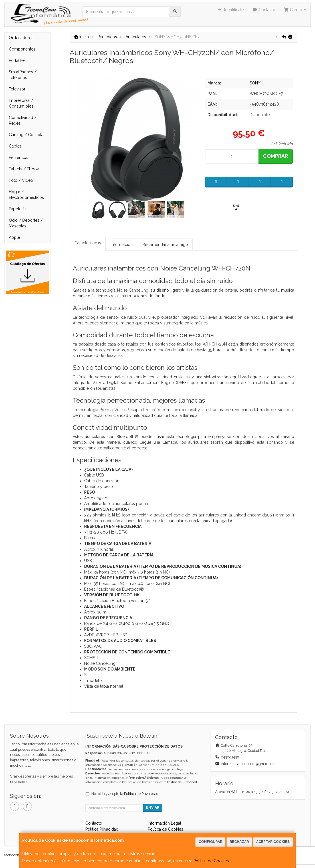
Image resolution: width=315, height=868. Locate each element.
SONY (255, 83)
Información (122, 245)
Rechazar (239, 842)
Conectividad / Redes (23, 120)
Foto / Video (21, 180)
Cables (15, 146)
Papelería (17, 209)
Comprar (275, 156)
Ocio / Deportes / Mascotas (26, 223)
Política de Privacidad (182, 782)
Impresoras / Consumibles (21, 103)
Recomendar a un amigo (165, 245)
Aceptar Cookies (273, 842)
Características (88, 243)
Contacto (264, 10)
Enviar (153, 808)
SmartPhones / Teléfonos (23, 75)
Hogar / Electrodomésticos (26, 195)
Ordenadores (21, 38)
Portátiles (17, 60)
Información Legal (164, 823)
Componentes (22, 49)
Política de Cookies (211, 861)
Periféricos (19, 158)
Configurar (210, 842)
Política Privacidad (102, 829)
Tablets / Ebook (24, 169)
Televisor (17, 89)
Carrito (295, 10)
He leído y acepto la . (125, 794)
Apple (14, 237)
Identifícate (231, 10)
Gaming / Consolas (27, 135)
